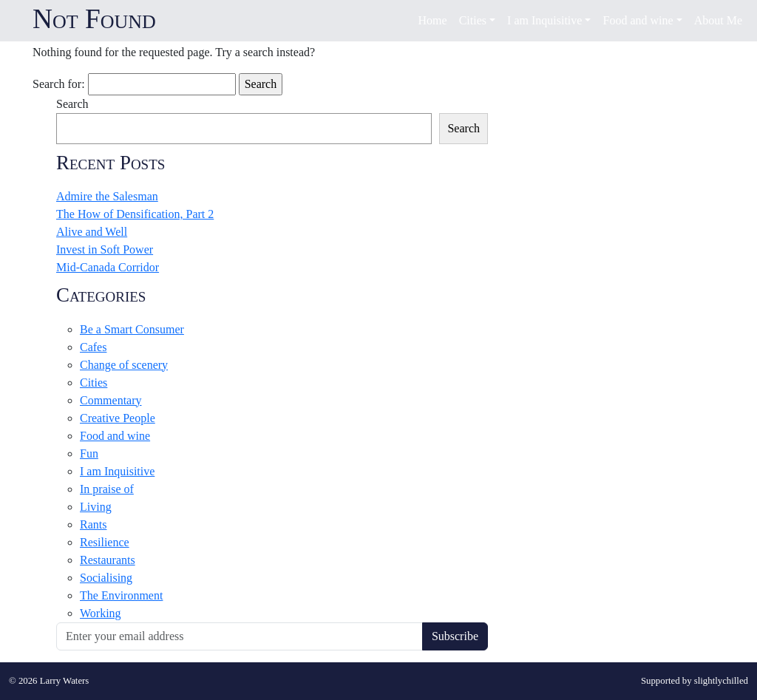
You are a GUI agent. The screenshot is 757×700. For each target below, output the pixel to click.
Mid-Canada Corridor (108, 267)
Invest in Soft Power (105, 249)
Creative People (118, 418)
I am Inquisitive (117, 471)
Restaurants (108, 560)
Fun (89, 453)
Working (101, 613)
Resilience (105, 542)
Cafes (93, 347)
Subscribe (455, 636)
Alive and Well (92, 232)
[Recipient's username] (240, 636)
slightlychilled (721, 681)
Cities (94, 383)
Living (96, 507)
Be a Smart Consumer (132, 329)
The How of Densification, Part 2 (135, 214)
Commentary (111, 400)
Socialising (106, 578)
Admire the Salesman (107, 196)
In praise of (107, 489)
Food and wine (115, 436)
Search (72, 104)
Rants (93, 524)
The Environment (121, 595)
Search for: (59, 84)
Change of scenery (124, 365)
